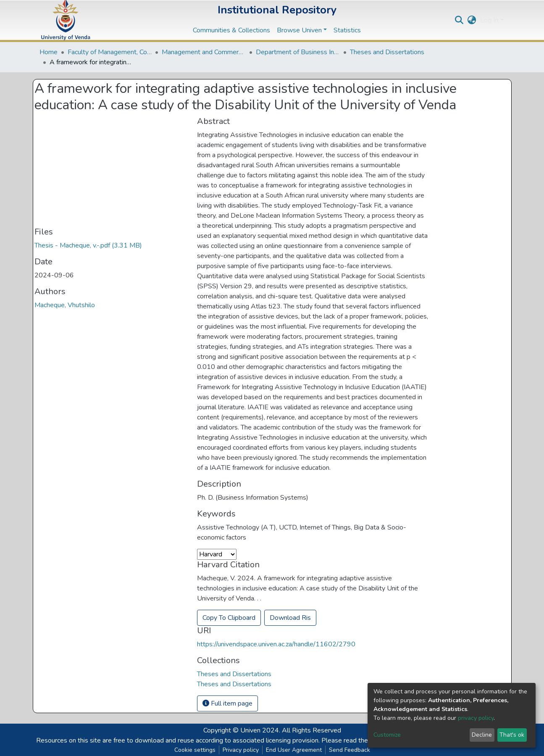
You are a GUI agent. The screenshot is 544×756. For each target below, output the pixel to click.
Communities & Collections (231, 30)
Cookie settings (195, 750)
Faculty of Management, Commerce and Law (110, 52)
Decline (482, 735)
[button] (472, 20)
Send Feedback (350, 750)
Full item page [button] (227, 703)
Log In (489, 20)
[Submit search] (459, 20)
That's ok (512, 735)
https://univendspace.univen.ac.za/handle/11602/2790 (276, 644)
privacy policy (476, 718)
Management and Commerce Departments (204, 52)
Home (49, 52)
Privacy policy (241, 750)
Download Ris (290, 618)
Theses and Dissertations (387, 52)
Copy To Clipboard (229, 618)
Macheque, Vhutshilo (65, 305)
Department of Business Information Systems (298, 52)
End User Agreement (294, 750)
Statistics (347, 30)
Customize (387, 735)
